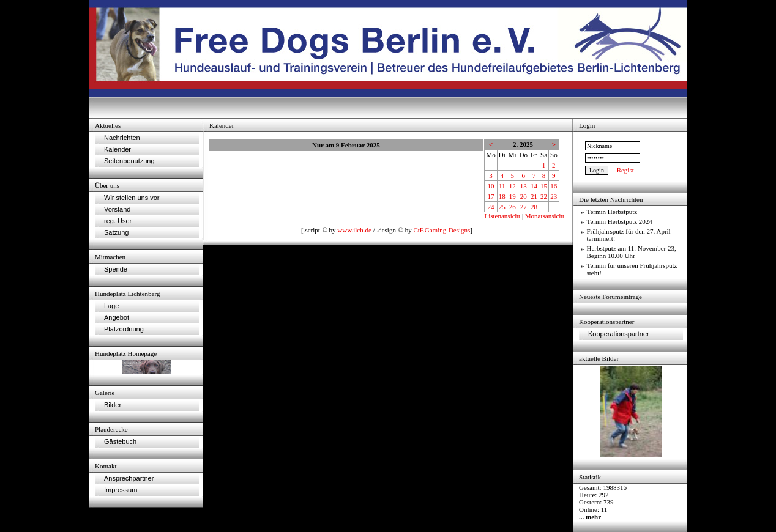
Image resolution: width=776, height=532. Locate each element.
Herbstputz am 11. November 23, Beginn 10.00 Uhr (632, 252)
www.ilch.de (354, 230)
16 (554, 186)
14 (534, 186)
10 (491, 186)
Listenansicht (502, 216)
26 (513, 207)
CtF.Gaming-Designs (442, 230)
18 (502, 196)
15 (544, 186)
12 (513, 186)
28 (534, 207)
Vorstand (117, 209)
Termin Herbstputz (612, 212)
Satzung (116, 232)
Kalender (118, 149)
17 (491, 196)
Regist (625, 170)
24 (491, 207)
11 (502, 186)
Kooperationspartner (619, 334)
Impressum (121, 490)
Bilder (113, 405)
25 (502, 207)
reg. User (118, 221)
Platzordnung (124, 329)
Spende (116, 269)
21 (534, 196)
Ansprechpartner (129, 478)
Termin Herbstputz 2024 (620, 221)
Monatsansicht (545, 216)
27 (524, 207)
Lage (111, 306)
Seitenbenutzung (129, 161)
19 (513, 196)
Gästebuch (120, 441)
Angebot (117, 317)
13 (524, 186)
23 (554, 196)
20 (524, 196)
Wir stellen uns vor (132, 198)
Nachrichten (122, 138)
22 (544, 196)
